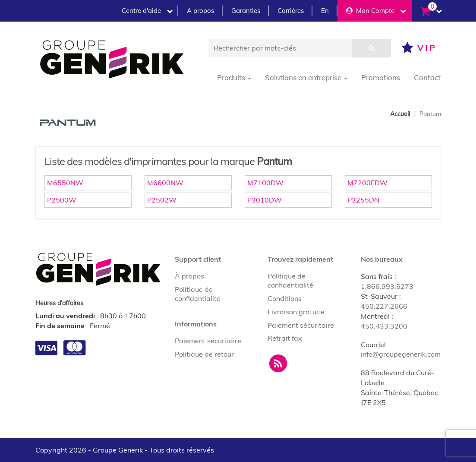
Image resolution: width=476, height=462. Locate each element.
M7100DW (265, 183)
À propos (189, 276)
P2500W (62, 200)
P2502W (162, 200)
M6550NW (65, 183)
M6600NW (165, 183)
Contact (427, 78)
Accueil (400, 114)
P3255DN (363, 200)
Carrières (291, 11)
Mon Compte (376, 11)
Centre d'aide (147, 11)
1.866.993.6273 (387, 286)
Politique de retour (204, 354)
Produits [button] (234, 78)
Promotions (381, 78)
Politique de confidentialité (198, 294)
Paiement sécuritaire (208, 341)
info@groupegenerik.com (401, 354)
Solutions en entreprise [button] (306, 78)
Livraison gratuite (296, 312)
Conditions (285, 298)
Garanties (246, 11)
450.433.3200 (384, 326)
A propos (200, 11)
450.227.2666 (384, 306)
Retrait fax (285, 338)
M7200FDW (367, 183)
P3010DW (265, 200)
